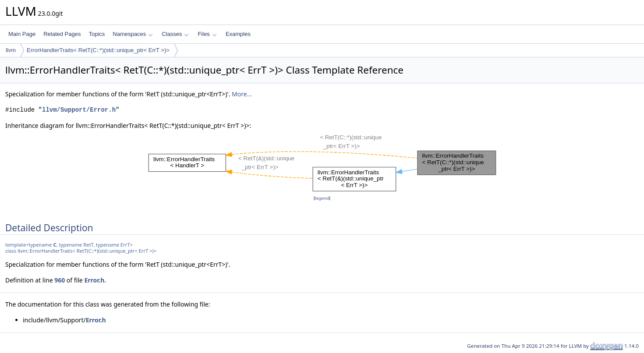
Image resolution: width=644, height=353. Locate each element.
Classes (175, 34)
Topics (97, 34)
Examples (238, 34)
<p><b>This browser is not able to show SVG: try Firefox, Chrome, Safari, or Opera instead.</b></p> (322, 162)
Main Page (22, 34)
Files (207, 34)
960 (60, 280)
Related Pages (62, 34)
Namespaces (133, 34)
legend (322, 198)
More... (242, 94)
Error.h (94, 280)
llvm (11, 50)
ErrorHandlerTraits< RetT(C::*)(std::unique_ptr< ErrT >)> (98, 50)
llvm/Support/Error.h (79, 110)
